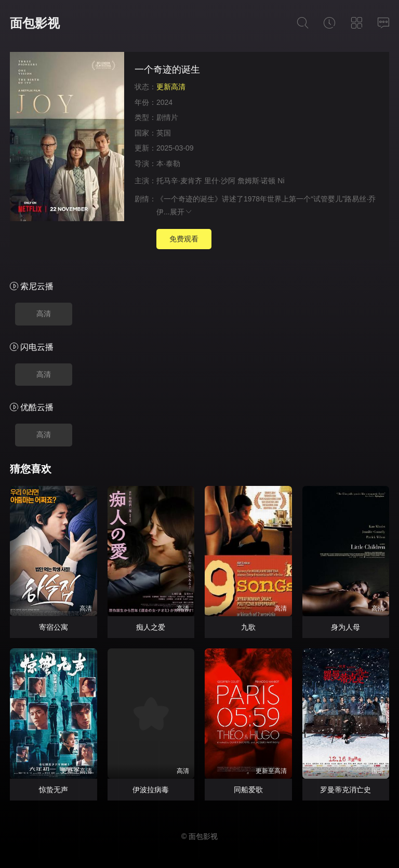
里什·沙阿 (220, 181)
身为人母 (345, 627)
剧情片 (167, 117)
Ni (281, 181)
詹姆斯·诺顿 (257, 181)
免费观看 (184, 239)
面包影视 (35, 23)
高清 (44, 314)
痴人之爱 (151, 627)
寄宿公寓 (54, 627)
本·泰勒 (168, 164)
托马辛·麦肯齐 (179, 181)
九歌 (248, 627)
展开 (181, 212)
